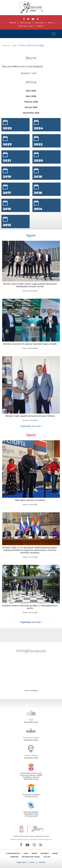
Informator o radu (26, 26)
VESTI (26, 853)
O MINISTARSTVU (13, 853)
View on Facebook (31, 691)
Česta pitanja (25, 23)
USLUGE (47, 857)
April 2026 (31, 91)
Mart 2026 (31, 96)
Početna (13, 23)
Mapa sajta (39, 23)
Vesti (14, 46)
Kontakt (40, 26)
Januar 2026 (31, 107)
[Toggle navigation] (54, 34)
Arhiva (50, 23)
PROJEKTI (45, 853)
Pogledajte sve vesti (31, 426)
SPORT (34, 853)
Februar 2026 (31, 102)
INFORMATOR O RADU (31, 857)
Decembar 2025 (31, 113)
